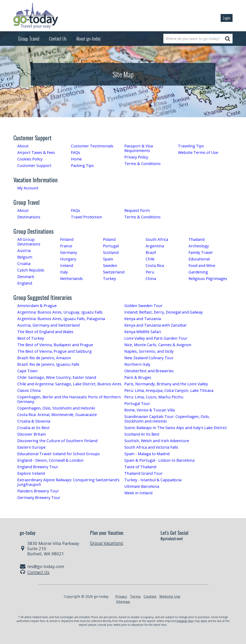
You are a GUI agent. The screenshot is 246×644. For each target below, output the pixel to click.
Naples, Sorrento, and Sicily (149, 351)
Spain (108, 259)
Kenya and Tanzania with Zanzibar (156, 325)
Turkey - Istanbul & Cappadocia (153, 480)
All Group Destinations (29, 242)
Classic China (29, 390)
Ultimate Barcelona (142, 486)
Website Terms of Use (198, 152)
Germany (69, 252)
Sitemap (123, 602)
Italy (64, 272)
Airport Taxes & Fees (36, 152)
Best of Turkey (31, 338)
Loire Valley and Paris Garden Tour (156, 338)
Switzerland (114, 272)
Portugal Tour (137, 403)
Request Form (137, 210)
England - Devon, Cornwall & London (50, 460)
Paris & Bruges (138, 377)
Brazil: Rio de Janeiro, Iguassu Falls (48, 364)
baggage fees (185, 621)
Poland (109, 239)
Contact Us (38, 572)
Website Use (170, 596)
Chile (150, 259)
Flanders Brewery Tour (38, 491)
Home (76, 159)
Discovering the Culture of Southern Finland (57, 441)
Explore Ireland (31, 473)
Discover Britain (32, 434)
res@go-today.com (46, 566)
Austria (24, 251)
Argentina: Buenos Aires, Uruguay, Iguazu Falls (60, 312)
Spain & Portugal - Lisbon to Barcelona (159, 460)
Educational (199, 259)
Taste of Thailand (140, 467)
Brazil (151, 252)
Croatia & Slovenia (34, 421)
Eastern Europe (31, 447)
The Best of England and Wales (45, 332)
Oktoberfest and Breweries (149, 371)
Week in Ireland (138, 493)
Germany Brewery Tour (39, 497)
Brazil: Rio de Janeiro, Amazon (44, 358)
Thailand (197, 239)
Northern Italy (137, 364)
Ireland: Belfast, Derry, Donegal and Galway (164, 312)
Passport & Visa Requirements (139, 148)
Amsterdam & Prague (37, 306)
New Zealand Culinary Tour (149, 358)
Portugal (111, 246)
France (66, 246)
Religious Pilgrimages (208, 279)
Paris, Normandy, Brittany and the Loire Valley (166, 384)
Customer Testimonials (92, 146)
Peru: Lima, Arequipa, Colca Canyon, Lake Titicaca (169, 390)
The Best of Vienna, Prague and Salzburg (54, 351)
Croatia (24, 264)
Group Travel (29, 38)
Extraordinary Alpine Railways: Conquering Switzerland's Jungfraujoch (68, 482)
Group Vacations (107, 543)
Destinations (29, 217)
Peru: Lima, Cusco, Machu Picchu (154, 397)
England (25, 283)
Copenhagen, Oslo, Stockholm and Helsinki (56, 408)
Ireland (67, 265)
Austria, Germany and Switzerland (48, 325)
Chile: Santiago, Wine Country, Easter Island (57, 377)
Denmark (26, 277)
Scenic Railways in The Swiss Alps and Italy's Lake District (176, 428)
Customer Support (34, 166)
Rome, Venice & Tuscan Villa (150, 410)
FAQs (76, 152)
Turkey (109, 279)
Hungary (68, 259)
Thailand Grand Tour (144, 473)
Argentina (155, 246)
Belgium (25, 257)
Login (227, 18)
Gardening (198, 272)
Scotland (111, 252)
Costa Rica (155, 265)
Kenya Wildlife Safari (143, 332)
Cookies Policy (30, 159)
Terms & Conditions (143, 164)
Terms (135, 596)
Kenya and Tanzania (143, 319)
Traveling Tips (191, 146)
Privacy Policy (136, 157)
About (23, 146)
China (151, 279)
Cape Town (27, 371)
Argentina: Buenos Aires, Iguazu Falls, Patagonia (61, 319)
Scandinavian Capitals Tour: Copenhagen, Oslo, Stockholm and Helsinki (167, 419)
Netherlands (71, 279)
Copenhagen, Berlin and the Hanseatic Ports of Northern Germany (69, 399)
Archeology (199, 246)
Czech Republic (31, 270)
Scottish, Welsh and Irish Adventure (157, 441)
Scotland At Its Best (142, 434)
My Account (28, 188)
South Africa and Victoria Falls (151, 447)
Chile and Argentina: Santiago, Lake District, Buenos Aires (69, 384)
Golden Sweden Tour (143, 306)
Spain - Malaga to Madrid (147, 454)
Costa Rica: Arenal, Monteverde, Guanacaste (57, 415)
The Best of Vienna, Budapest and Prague (55, 345)
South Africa (157, 239)
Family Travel (200, 252)
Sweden (110, 265)
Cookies (150, 596)
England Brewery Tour (38, 467)
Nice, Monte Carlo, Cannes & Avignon (158, 345)
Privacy (121, 596)
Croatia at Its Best (33, 428)
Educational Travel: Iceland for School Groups (59, 454)
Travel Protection (87, 217)
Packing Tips (82, 166)
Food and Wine (202, 265)
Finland (67, 239)
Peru (150, 272)
